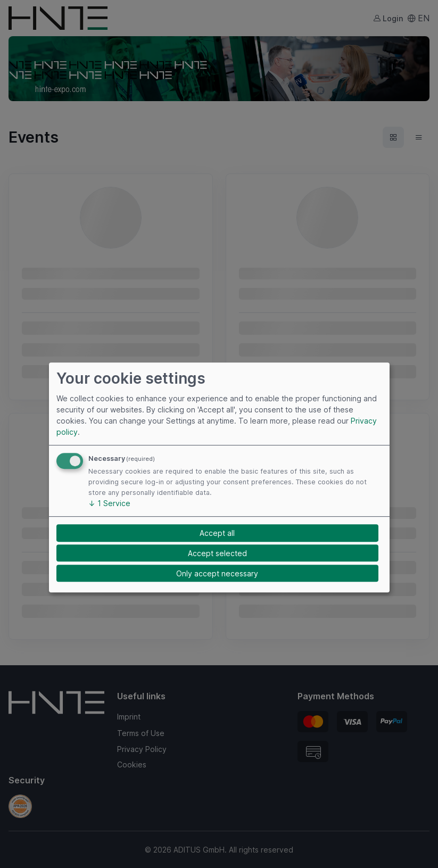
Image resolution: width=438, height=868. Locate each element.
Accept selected (217, 553)
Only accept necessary (217, 573)
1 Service (109, 504)
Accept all (217, 533)
